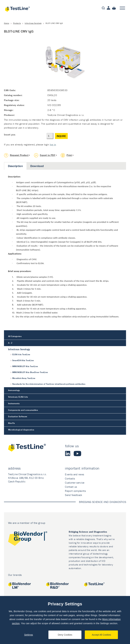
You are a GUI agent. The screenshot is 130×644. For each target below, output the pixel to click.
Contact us (71, 487)
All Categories (15, 336)
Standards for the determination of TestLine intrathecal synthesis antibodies (49, 384)
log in (53, 144)
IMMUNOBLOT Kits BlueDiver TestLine (30, 372)
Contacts (70, 478)
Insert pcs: (10, 135)
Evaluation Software (18, 416)
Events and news (74, 474)
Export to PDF (48, 155)
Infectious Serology (33, 23)
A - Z (10, 343)
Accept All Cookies (102, 635)
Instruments (14, 403)
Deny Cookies (65, 635)
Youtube (77, 454)
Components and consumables (23, 410)
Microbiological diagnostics (21, 430)
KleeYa (12, 423)
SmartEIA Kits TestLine (23, 360)
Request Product (19, 155)
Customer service (75, 483)
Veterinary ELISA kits (18, 397)
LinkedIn (68, 454)
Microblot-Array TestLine (24, 378)
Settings (29, 635)
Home (7, 23)
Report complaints (75, 491)
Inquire (61, 136)
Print (69, 155)
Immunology (14, 390)
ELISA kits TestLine (21, 354)
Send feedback (73, 495)
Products (17, 23)
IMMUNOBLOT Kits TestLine (25, 366)
